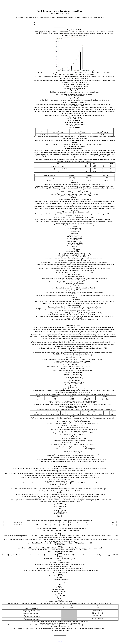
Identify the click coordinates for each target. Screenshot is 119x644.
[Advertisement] (19, 56)
